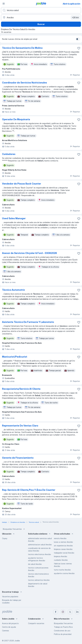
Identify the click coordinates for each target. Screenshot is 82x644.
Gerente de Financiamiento (18, 458)
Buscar (41, 24)
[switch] (78, 39)
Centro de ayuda (9, 627)
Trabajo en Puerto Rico (63, 627)
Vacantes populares (10, 596)
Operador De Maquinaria (16, 119)
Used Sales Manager (14, 218)
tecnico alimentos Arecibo (39, 580)
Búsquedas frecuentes (14, 529)
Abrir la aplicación (72, 4)
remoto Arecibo (60, 538)
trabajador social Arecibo (64, 553)
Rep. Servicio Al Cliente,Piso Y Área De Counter (29, 490)
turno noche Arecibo (62, 570)
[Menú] (4, 4)
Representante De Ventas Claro (20, 426)
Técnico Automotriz (13, 290)
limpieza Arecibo (60, 556)
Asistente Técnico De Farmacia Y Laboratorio (28, 322)
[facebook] (56, 612)
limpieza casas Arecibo (63, 549)
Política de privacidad (63, 634)
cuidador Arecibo (61, 560)
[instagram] (63, 612)
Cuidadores (9, 154)
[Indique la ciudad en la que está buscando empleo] (41, 17)
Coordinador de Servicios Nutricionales (25, 83)
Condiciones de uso (62, 631)
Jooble (17, 641)
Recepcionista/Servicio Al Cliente (21, 389)
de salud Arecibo (35, 564)
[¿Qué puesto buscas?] (41, 10)
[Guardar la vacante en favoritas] (79, 48)
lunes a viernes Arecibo (63, 542)
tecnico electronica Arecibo (39, 554)
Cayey (5, 538)
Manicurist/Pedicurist (15, 357)
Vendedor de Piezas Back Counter (22, 184)
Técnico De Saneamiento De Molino (22, 48)
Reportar (75, 75)
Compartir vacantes (36, 623)
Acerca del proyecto (10, 623)
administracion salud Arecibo (40, 545)
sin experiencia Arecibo (63, 546)
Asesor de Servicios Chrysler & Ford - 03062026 (29, 253)
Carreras (5, 631)
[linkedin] (77, 612)
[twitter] (70, 612)
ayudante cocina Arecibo (64, 573)
